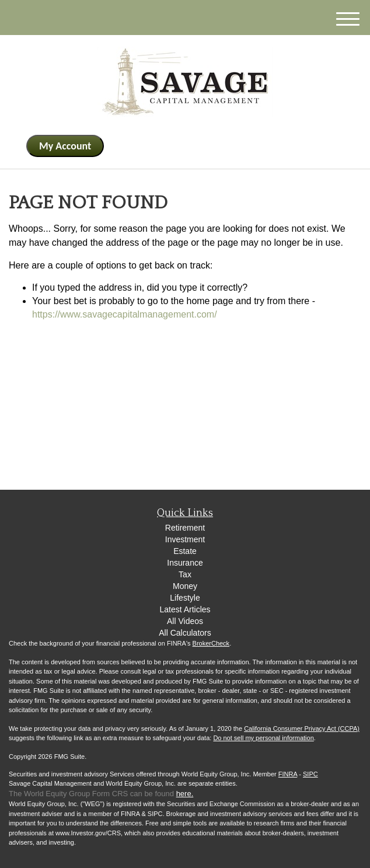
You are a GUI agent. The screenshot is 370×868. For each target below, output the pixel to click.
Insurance (185, 563)
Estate (185, 551)
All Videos (185, 621)
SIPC (310, 774)
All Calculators (185, 633)
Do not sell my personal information (263, 738)
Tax (185, 574)
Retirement (185, 528)
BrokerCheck (211, 643)
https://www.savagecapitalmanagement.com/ (125, 314)
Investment (185, 539)
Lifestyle (185, 598)
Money (185, 586)
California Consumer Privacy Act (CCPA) (302, 728)
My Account (65, 146)
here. (185, 794)
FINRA (288, 774)
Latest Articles (185, 609)
